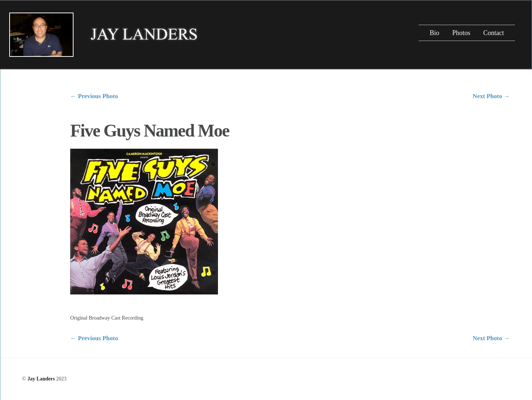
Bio (434, 33)
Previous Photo (94, 96)
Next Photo (491, 96)
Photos (461, 33)
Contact (494, 33)
